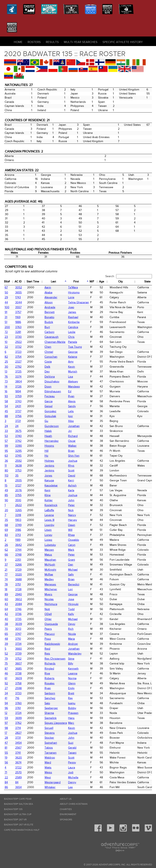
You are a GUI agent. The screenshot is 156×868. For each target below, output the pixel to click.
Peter (71, 505)
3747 (18, 634)
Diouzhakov (52, 381)
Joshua (73, 461)
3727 (18, 486)
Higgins (49, 446)
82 (6, 357)
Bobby (72, 708)
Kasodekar (51, 486)
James (72, 312)
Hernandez (52, 441)
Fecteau (50, 396)
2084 (19, 604)
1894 (18, 391)
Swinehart (51, 743)
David (72, 476)
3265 (18, 510)
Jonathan (74, 426)
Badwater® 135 (13, 809)
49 (6, 490)
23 (6, 337)
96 (6, 708)
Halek (48, 431)
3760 (18, 703)
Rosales (50, 683)
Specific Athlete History (123, 42)
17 (6, 733)
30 (6, 367)
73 (6, 381)
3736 (18, 614)
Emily (71, 688)
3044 (19, 302)
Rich (71, 629)
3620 (19, 758)
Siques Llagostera (56, 723)
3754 (18, 357)
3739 (18, 654)
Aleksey (73, 381)
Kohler (49, 500)
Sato (47, 703)
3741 (18, 753)
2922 (18, 342)
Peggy (72, 762)
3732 (18, 347)
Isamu (72, 703)
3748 (18, 555)
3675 (18, 431)
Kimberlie (74, 322)
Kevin (72, 367)
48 (6, 639)
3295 (18, 451)
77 (6, 575)
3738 (18, 673)
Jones (48, 476)
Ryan (71, 396)
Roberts (50, 678)
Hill (46, 451)
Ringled (49, 669)
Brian (71, 451)
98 (6, 728)
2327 (18, 362)
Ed (70, 391)
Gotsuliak (50, 416)
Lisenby (49, 525)
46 (6, 673)
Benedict (74, 584)
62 (6, 550)
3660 (19, 649)
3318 (18, 515)
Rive (47, 673)
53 (6, 436)
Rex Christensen (55, 659)
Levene (49, 515)
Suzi (71, 743)
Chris (71, 337)
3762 (18, 723)
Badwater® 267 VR (15, 820)
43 (6, 604)
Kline (48, 495)
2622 (18, 505)
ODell (48, 614)
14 (6, 387)
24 (6, 426)
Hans (71, 718)
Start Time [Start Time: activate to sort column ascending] (33, 282)
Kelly (71, 614)
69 (6, 530)
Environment (68, 814)
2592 (18, 461)
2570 (18, 772)
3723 (18, 352)
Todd (71, 609)
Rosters (34, 42)
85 (6, 495)
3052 (19, 287)
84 (6, 782)
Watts (48, 768)
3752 (18, 659)
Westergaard (53, 782)
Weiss (48, 772)
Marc (71, 723)
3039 (19, 624)
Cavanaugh (52, 337)
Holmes (49, 461)
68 (6, 525)
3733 (18, 693)
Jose (71, 599)
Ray (70, 698)
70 (6, 629)
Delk (47, 367)
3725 (18, 372)
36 (6, 461)
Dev (47, 372)
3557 (18, 307)
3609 (19, 678)
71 (6, 772)
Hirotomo (74, 292)
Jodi (71, 772)
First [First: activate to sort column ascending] (76, 282)
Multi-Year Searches (81, 42)
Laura (72, 768)
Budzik (49, 322)
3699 (18, 718)
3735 (18, 619)
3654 (18, 787)
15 (6, 486)
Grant (72, 560)
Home (18, 42)
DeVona (50, 377)
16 (6, 391)
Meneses (50, 584)
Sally (71, 575)
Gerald (72, 748)
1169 (18, 317)
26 (6, 545)
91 (6, 312)
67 (6, 287)
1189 (18, 540)
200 (7, 327)
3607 (18, 664)
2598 (18, 688)
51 (6, 322)
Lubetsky (50, 545)
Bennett (50, 312)
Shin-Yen (74, 456)
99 (6, 446)
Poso (48, 639)
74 (6, 579)
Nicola (72, 634)
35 (17, 476)
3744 (18, 550)
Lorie (71, 297)
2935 (18, 480)
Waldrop (50, 758)
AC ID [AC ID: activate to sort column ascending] (18, 282)
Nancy (72, 515)
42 (6, 614)
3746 (18, 609)
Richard (73, 436)
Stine (71, 659)
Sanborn (50, 693)
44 (6, 302)
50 (6, 292)
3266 (18, 565)
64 (6, 609)
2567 (18, 748)
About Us (66, 799)
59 (6, 718)
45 (6, 411)
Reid (47, 649)
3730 (18, 337)
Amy (71, 362)
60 (6, 599)
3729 (18, 570)
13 (6, 372)
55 (6, 753)
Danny (72, 782)
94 (6, 703)
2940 (19, 594)
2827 (18, 733)
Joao (71, 307)
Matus (48, 555)
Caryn (72, 545)
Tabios (49, 748)
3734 (18, 644)
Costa (48, 362)
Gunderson (52, 426)
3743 (18, 401)
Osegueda (51, 624)
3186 (18, 530)
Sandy (72, 406)
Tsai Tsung (75, 347)
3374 (18, 377)
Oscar (72, 441)
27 (6, 688)
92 (6, 683)
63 (6, 456)
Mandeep (74, 387)
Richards (50, 664)
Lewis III (49, 520)
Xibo (71, 421)
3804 (19, 381)
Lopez (48, 540)
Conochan (51, 357)
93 (6, 396)
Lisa (71, 377)
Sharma (49, 713)
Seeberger (51, 708)
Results (52, 42)
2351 (18, 560)
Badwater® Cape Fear (18, 799)
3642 (18, 545)
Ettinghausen (53, 391)
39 (6, 644)
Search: (129, 276)
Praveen (73, 713)
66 (6, 555)
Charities (66, 809)
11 (6, 466)
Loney (48, 535)
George (73, 352)
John (71, 500)
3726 (18, 387)
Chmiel (49, 352)
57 (6, 441)
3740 (18, 436)
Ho (46, 456)
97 (6, 723)
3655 (18, 292)
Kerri (71, 480)
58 (6, 401)
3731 (18, 738)
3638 (18, 466)
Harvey (73, 520)
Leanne (73, 673)
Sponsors (66, 820)
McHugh (50, 565)
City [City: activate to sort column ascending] (120, 282)
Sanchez (50, 698)
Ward (48, 762)
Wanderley (75, 654)
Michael (73, 570)
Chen (48, 347)
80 (6, 470)
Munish (73, 372)
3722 (18, 768)
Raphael (73, 317)
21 (6, 570)
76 (6, 377)
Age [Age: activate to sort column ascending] (102, 282)
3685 (18, 669)
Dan (71, 565)
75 (6, 664)
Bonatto (49, 317)
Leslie (72, 332)
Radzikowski (52, 644)
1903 (18, 520)
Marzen (49, 550)
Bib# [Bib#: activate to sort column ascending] (7, 282)
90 (6, 500)
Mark (71, 550)
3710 (18, 639)
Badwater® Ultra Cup (18, 814)
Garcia (49, 401)
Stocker (49, 738)
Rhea (71, 535)
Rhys (71, 466)
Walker (72, 446)
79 (6, 659)
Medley (49, 579)
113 (6, 476)
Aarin (48, 287)
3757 (18, 312)
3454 (18, 743)
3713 (18, 535)
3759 (18, 396)
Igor (71, 416)
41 (6, 698)
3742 (18, 441)
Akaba (48, 292)
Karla (71, 490)
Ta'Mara (73, 287)
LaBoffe (49, 510)
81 (6, 748)
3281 (18, 332)
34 (6, 693)
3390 (19, 446)
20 (6, 510)
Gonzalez (50, 411)
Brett (71, 693)
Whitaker (50, 787)
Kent (47, 490)
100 (7, 307)
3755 (18, 495)
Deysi (72, 624)
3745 (18, 456)
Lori (70, 589)
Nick (71, 510)
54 (6, 406)
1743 (18, 297)
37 (6, 565)
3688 (18, 579)
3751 (18, 584)
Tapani (72, 753)
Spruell (49, 728)
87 (6, 669)
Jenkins (49, 466)
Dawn (72, 525)
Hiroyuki (73, 604)
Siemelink (51, 718)
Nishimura (51, 604)
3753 (18, 470)
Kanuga (49, 480)
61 (6, 678)
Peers (48, 629)
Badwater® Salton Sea (19, 804)
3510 (18, 500)
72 (6, 332)
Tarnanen (51, 753)
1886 (18, 322)
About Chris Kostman (74, 804)
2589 (18, 777)
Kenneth (73, 669)
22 (6, 777)
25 (6, 362)
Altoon (49, 302)
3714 (18, 728)
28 (6, 738)
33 (6, 431)
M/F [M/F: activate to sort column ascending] (92, 282)
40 (6, 619)
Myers (48, 594)
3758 (18, 683)
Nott (47, 609)
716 (17, 698)
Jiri (70, 431)
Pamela (73, 342)
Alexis (72, 401)
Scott (71, 470)
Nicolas (49, 599)
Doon (48, 387)
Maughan (50, 560)
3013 (18, 629)
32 (6, 347)
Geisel (49, 406)
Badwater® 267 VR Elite (19, 825)
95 (6, 451)
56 (6, 762)
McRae (49, 575)
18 (6, 589)
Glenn (72, 683)
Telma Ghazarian (79, 302)
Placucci (50, 634)
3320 (19, 575)
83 (6, 535)
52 (6, 654)
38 (6, 624)
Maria (71, 639)
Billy (71, 664)
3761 (18, 708)
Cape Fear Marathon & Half (22, 830)
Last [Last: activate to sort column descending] (53, 282)
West (48, 777)
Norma (72, 678)
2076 (18, 490)
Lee (70, 787)
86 (6, 787)
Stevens (50, 733)
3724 (18, 713)
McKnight (50, 570)
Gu (46, 421)
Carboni (49, 332)
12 (6, 713)
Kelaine (73, 357)
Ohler (48, 619)
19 (6, 758)
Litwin (48, 530)
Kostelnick (51, 505)
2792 (18, 367)
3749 (18, 525)
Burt (47, 327)
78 (6, 584)
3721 (18, 421)
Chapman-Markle (55, 342)
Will (70, 530)
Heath (48, 436)
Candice (73, 327)
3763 (18, 327)
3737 (18, 411)
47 (6, 743)
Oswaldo (74, 540)
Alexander (51, 297)
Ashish (72, 486)
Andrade (50, 307)
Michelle (73, 777)
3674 (18, 762)
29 (6, 297)
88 (6, 416)
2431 (18, 406)
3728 (18, 589)
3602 (19, 599)
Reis (47, 654)
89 (6, 594)
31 (6, 317)
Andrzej (73, 644)
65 (6, 634)
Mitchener (51, 589)
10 (6, 342)
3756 (18, 416)
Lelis (71, 411)
